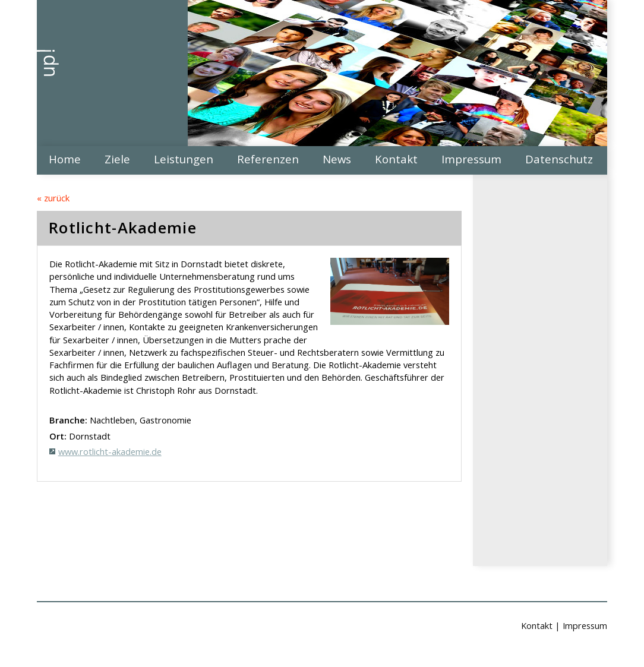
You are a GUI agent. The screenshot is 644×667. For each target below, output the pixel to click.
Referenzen (268, 159)
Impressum (471, 159)
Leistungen (184, 159)
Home (65, 159)
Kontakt (396, 159)
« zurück (53, 198)
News (337, 159)
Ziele (117, 159)
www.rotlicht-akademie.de (110, 451)
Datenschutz (559, 159)
